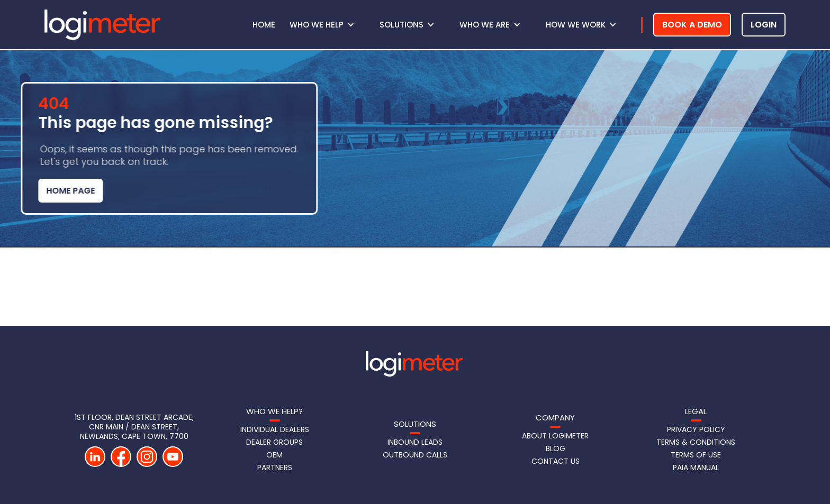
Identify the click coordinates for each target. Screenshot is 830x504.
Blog (556, 448)
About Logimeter (555, 436)
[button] (327, 25)
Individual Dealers (275, 429)
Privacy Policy (696, 429)
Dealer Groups (274, 442)
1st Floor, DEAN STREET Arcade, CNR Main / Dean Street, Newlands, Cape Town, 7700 (134, 427)
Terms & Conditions (696, 442)
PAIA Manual (696, 468)
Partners (275, 468)
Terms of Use (696, 455)
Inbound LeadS (415, 442)
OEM (274, 455)
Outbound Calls (415, 455)
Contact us (556, 461)
